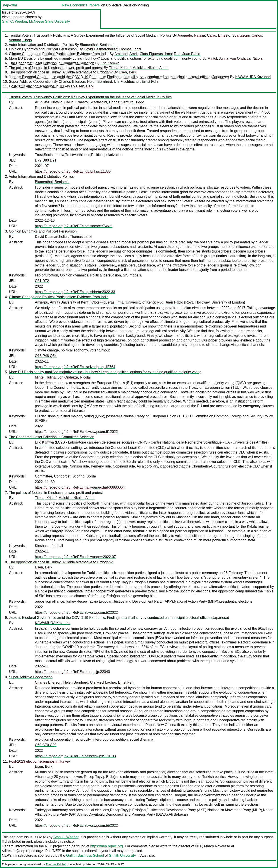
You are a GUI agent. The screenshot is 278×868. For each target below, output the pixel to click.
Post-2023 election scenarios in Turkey (39, 86)
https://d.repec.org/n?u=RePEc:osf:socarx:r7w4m (74, 226)
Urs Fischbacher (127, 82)
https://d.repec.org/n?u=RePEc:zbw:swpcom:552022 (76, 826)
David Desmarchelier (100, 49)
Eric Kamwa (110, 63)
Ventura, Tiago (20, 40)
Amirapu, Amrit (126, 54)
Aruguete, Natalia (191, 35)
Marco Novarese (217, 846)
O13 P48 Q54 (46, 356)
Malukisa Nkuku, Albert (151, 68)
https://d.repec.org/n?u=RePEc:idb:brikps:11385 (73, 171)
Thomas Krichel (56, 864)
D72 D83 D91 (46, 160)
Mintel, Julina (218, 58)
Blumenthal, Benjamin (97, 45)
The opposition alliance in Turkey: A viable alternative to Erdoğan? (61, 72)
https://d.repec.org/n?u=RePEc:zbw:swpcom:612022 (76, 432)
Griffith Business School (85, 855)
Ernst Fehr (150, 82)
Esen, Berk (128, 72)
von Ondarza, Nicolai (247, 58)
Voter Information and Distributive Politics (41, 45)
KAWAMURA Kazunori (253, 77)
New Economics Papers (81, 5)
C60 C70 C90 (46, 745)
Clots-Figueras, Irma (156, 54)
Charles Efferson (72, 82)
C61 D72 (42, 281)
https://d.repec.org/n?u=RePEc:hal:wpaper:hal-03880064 (80, 487)
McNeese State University (50, 21)
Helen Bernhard (100, 82)
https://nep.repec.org (107, 846)
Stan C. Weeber (15, 21)
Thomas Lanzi (130, 49)
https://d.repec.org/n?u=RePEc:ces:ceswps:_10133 (75, 756)
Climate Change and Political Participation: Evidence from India (59, 54)
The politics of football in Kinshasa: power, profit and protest (56, 68)
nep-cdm (10, 5)
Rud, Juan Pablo (187, 54)
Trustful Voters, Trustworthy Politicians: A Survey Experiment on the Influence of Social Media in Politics (90, 35)
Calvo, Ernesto (219, 35)
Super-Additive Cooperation (31, 82)
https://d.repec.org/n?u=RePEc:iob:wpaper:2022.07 (75, 557)
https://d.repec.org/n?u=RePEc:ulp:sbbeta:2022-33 (75, 292)
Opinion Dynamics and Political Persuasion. (43, 49)
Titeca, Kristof (120, 68)
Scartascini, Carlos (247, 35)
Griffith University (122, 855)
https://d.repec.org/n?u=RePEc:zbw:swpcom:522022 (76, 613)
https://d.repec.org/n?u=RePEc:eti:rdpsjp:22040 (72, 672)
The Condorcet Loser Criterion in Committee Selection (52, 63)
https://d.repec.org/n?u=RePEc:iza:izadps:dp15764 (75, 367)
